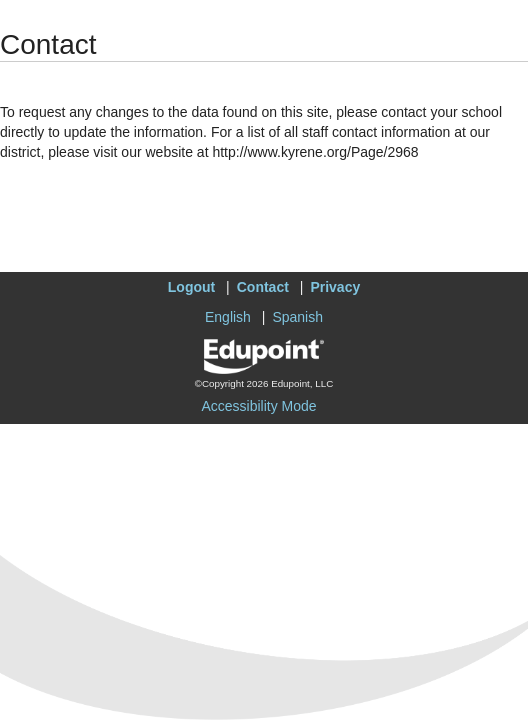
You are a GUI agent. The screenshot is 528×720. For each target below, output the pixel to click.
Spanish (297, 317)
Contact (263, 287)
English (228, 317)
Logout (191, 287)
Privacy (335, 287)
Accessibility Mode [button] (258, 406)
